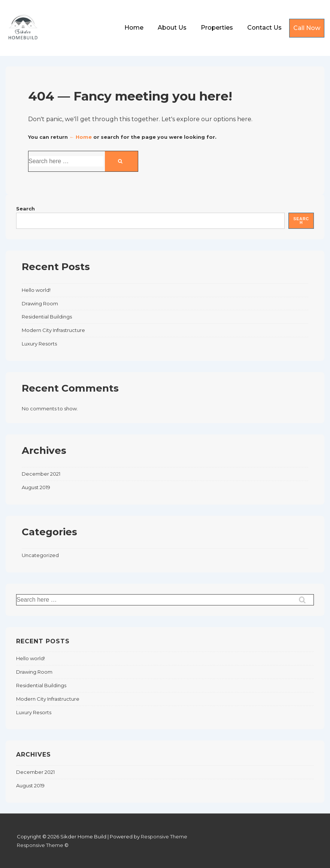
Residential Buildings (47, 317)
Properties (217, 28)
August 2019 (36, 487)
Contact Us (264, 28)
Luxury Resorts (39, 344)
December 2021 (41, 474)
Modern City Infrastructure (53, 330)
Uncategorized (40, 555)
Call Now (307, 28)
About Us (172, 28)
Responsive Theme (164, 836)
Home (134, 28)
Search (25, 209)
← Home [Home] (81, 137)
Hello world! (36, 290)
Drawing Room (40, 303)
